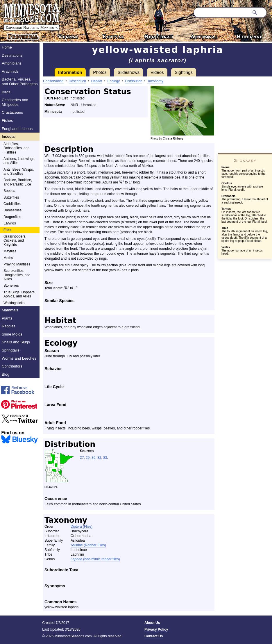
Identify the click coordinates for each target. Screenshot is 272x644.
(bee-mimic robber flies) (95, 559)
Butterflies (11, 197)
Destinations (12, 55)
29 (88, 458)
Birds (6, 92)
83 (105, 458)
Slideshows (128, 72)
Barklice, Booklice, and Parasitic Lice (18, 182)
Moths (8, 258)
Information (70, 72)
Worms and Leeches (19, 358)
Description (77, 81)
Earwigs (10, 223)
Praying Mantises (17, 264)
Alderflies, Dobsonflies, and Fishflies (16, 148)
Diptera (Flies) (82, 527)
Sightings (184, 72)
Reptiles (9, 326)
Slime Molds (12, 334)
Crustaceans (12, 112)
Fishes (7, 121)
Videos (157, 72)
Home (7, 47)
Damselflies (12, 210)
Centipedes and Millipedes (15, 102)
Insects (8, 137)
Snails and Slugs (16, 342)
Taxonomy (155, 81)
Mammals (10, 310)
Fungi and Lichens (17, 129)
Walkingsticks (14, 303)
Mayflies (10, 251)
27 (82, 458)
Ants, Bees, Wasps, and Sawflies (19, 172)
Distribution (134, 81)
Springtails (11, 350)
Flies (7, 230)
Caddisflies (12, 204)
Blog (6, 374)
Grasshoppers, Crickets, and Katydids (15, 241)
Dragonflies (12, 217)
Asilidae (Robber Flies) (88, 545)
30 (93, 458)
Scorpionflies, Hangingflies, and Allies (17, 275)
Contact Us (154, 636)
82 (99, 458)
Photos (100, 72)
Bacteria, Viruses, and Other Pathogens (20, 82)
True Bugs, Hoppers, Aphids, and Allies (19, 294)
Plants (7, 318)
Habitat (97, 81)
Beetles (9, 191)
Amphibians (12, 63)
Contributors (12, 366)
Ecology (113, 81)
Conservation (53, 81)
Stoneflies (11, 286)
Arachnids (10, 71)
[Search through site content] (221, 13)
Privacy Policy (156, 629)
